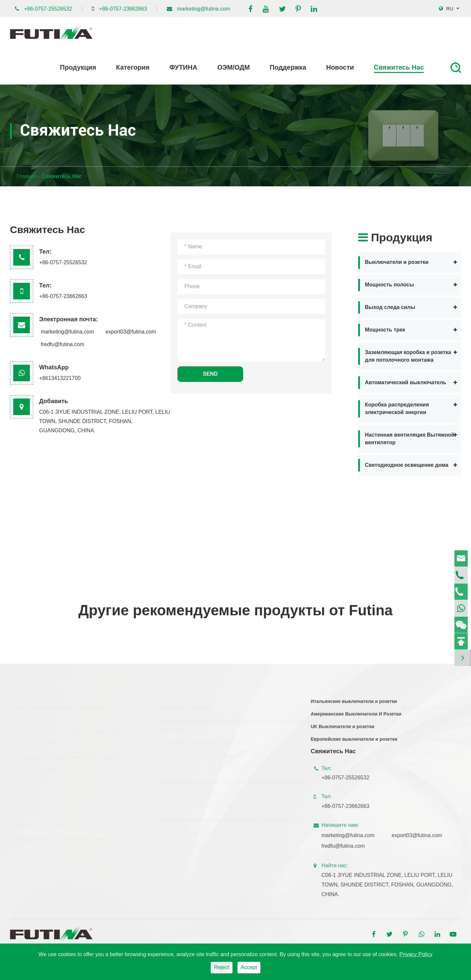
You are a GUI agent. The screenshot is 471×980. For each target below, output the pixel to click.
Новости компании (425, 718)
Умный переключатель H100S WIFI (53, 740)
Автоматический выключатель (405, 382)
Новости (340, 67)
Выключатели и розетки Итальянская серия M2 (68, 822)
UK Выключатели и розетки (343, 730)
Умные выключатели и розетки (56, 705)
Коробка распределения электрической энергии (397, 408)
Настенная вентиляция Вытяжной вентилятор (410, 439)
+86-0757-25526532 (48, 9)
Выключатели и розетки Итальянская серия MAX (70, 811)
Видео (410, 729)
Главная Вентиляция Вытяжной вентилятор (214, 831)
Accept (249, 967)
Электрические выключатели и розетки (68, 755)
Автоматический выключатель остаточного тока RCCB (227, 764)
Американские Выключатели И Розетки (356, 717)
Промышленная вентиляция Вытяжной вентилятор (223, 842)
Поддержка (288, 67)
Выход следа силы (390, 307)
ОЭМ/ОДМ (234, 67)
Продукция (78, 67)
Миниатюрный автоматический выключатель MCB (222, 753)
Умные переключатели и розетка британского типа (72, 718)
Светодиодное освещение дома (407, 465)
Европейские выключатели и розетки (354, 742)
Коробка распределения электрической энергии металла (231, 803)
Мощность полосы (389, 285)
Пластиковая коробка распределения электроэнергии (227, 792)
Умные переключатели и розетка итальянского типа (74, 729)
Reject (221, 967)
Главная (27, 176)
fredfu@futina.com (63, 344)
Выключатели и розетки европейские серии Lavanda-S (77, 778)
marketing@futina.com (204, 9)
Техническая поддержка (432, 751)
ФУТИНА (183, 67)
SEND (210, 374)
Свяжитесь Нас (399, 67)
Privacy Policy (416, 954)
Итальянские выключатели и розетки (354, 704)
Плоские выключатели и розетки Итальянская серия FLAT (81, 767)
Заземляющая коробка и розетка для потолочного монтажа (408, 356)
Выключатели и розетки (397, 262)
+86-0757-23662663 (123, 9)
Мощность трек (385, 330)
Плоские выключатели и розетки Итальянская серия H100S (83, 800)
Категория (133, 67)
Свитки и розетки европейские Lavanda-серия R (69, 789)
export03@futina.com (131, 332)
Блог (408, 740)
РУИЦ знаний (419, 761)
